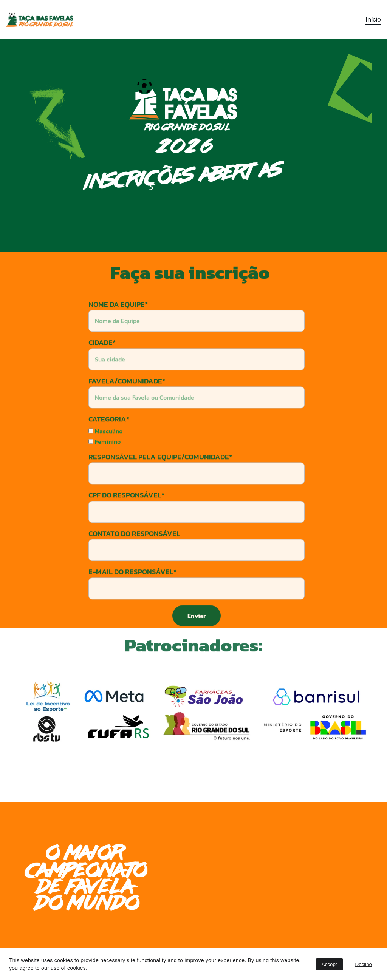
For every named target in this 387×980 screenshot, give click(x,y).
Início (373, 19)
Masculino (105, 448)
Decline (364, 964)
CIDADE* (102, 359)
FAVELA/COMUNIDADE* (127, 397)
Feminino (104, 458)
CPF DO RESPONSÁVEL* (126, 512)
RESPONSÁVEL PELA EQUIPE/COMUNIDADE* (160, 473)
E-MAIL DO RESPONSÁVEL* (132, 588)
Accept (329, 964)
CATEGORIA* (109, 436)
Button (324, 654)
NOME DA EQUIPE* (118, 321)
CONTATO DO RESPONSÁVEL (134, 550)
